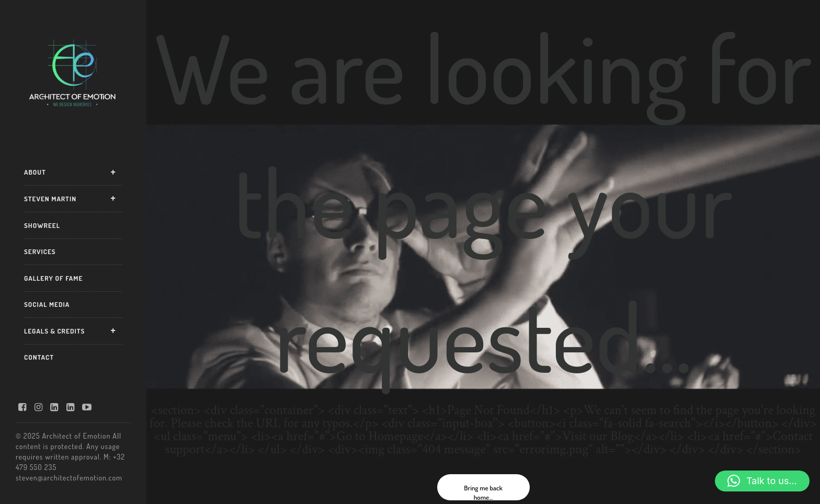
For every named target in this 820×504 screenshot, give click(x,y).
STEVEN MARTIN (50, 199)
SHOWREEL (42, 225)
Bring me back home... (483, 492)
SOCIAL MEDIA (47, 304)
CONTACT (39, 357)
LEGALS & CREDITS (54, 331)
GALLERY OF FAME (53, 278)
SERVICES (40, 251)
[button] (762, 481)
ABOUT (35, 172)
